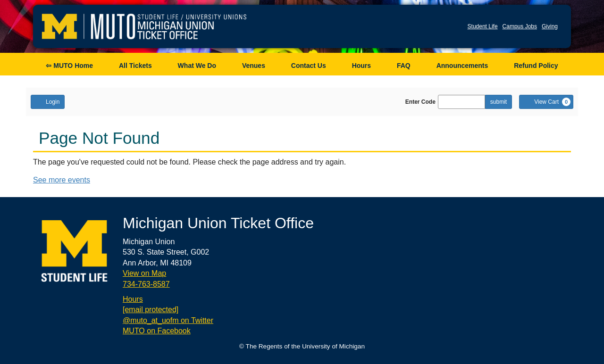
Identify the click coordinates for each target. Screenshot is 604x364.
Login (48, 101)
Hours (361, 66)
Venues (254, 66)
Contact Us (309, 66)
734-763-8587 (146, 284)
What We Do (197, 66)
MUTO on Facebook (157, 331)
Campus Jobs (520, 26)
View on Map (144, 273)
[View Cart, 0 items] (546, 102)
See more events (62, 180)
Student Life (483, 26)
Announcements (462, 66)
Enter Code (420, 102)
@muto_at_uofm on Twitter (168, 320)
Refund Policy (536, 66)
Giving (550, 26)
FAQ (404, 66)
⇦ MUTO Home (69, 66)
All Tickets (135, 66)
